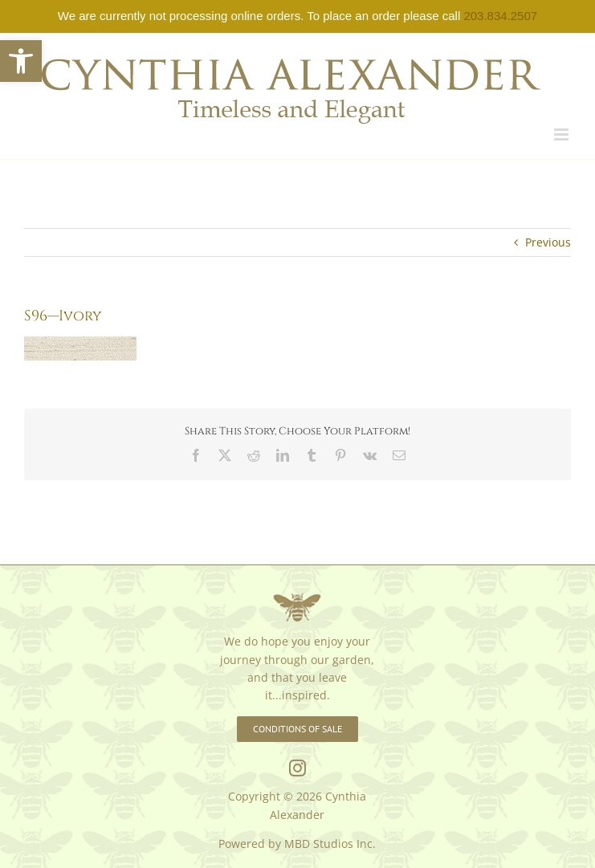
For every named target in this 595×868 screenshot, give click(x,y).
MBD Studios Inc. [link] (330, 844)
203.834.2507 (500, 16)
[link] (21, 61)
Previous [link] (548, 242)
